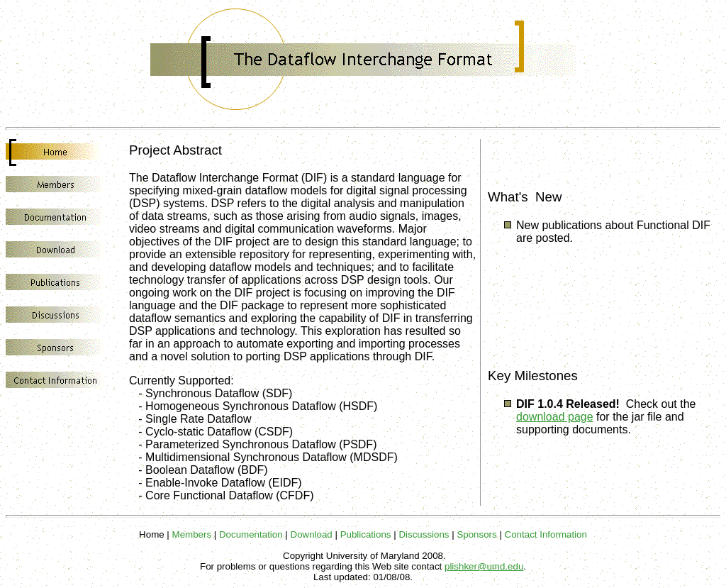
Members (192, 534)
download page (555, 417)
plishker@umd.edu (484, 566)
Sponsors (476, 534)
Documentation (251, 534)
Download (312, 534)
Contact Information (546, 534)
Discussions (424, 534)
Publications (366, 534)
